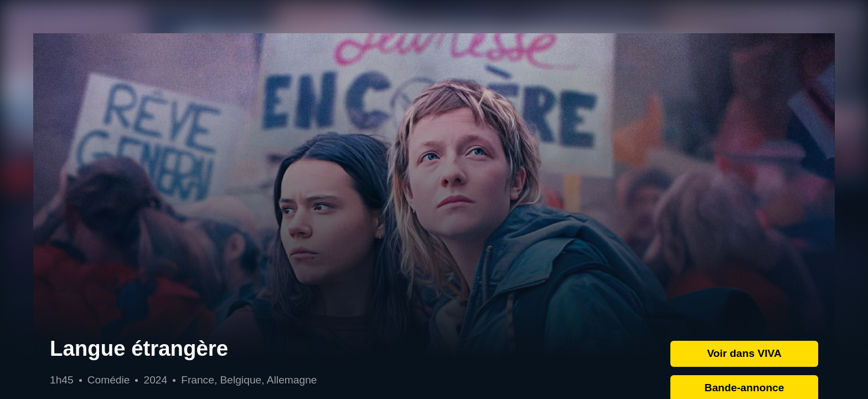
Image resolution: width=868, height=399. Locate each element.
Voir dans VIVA (744, 353)
